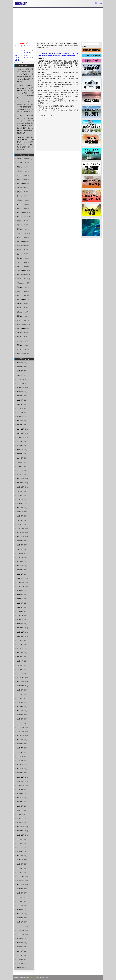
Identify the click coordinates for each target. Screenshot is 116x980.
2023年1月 (20, 524)
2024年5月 (20, 458)
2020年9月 (20, 640)
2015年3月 (20, 914)
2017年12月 (21, 777)
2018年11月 (21, 731)
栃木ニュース (21, 196)
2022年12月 (21, 528)
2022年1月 (20, 574)
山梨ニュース (21, 229)
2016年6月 (20, 852)
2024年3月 (20, 466)
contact (100, 3)
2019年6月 (20, 703)
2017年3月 (20, 814)
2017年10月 (21, 785)
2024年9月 (20, 442)
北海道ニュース (22, 163)
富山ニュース (21, 246)
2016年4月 (20, 860)
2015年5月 (20, 906)
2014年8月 (20, 943)
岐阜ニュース (21, 242)
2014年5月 (20, 955)
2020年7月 (20, 649)
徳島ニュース (21, 312)
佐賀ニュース (21, 329)
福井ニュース (21, 254)
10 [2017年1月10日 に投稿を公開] (19, 53)
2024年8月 (20, 446)
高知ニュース (21, 320)
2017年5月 (20, 806)
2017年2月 (20, 819)
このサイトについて (23, 159)
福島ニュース (21, 188)
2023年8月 (20, 495)
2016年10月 (21, 835)
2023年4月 (20, 512)
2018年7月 (20, 748)
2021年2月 (20, 620)
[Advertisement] (58, 25)
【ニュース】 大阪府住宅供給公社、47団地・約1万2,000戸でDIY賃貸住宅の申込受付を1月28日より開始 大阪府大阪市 (58, 46)
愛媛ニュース (21, 316)
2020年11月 (21, 632)
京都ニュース (21, 271)
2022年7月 (20, 549)
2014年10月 (21, 934)
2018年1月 (20, 773)
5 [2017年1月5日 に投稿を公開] (24, 51)
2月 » (21, 63)
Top (38, 44)
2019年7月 (20, 698)
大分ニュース (21, 337)
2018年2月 (20, 769)
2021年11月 (21, 582)
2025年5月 (20, 408)
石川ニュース (21, 250)
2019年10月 (21, 686)
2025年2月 (20, 421)
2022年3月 (20, 566)
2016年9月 (20, 839)
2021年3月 (20, 615)
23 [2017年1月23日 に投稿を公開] (16, 58)
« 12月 (16, 63)
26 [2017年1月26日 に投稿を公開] (24, 58)
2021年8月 (20, 595)
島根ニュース (21, 304)
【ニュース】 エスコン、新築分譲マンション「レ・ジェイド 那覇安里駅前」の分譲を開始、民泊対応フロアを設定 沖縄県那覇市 (25, 107)
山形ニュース (21, 184)
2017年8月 (20, 794)
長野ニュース (21, 225)
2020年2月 (20, 669)
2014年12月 (21, 926)
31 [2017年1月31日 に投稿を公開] (19, 60)
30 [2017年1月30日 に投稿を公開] (16, 60)
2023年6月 (20, 504)
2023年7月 (20, 500)
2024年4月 (20, 462)
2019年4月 (20, 711)
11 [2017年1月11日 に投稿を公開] (21, 53)
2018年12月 (21, 727)
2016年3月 (20, 864)
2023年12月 (21, 479)
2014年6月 (20, 951)
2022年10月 (21, 537)
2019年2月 (20, 719)
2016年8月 (20, 843)
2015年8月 (20, 893)
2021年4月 (20, 611)
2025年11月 (21, 383)
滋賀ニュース (21, 258)
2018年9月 (20, 740)
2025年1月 (20, 425)
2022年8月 (20, 545)
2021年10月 (21, 586)
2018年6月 (20, 752)
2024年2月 (20, 471)
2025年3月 (20, 417)
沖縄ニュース (21, 353)
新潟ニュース (21, 221)
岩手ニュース (21, 175)
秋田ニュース (21, 171)
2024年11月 (21, 433)
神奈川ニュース (22, 217)
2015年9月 (20, 889)
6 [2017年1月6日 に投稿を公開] (27, 51)
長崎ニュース (21, 333)
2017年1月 (20, 823)
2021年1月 (20, 624)
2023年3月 (20, 516)
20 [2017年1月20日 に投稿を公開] (27, 55)
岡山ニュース (21, 287)
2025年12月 (21, 379)
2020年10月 (21, 636)
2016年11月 (21, 831)
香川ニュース (21, 308)
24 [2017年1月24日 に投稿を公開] (19, 58)
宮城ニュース (21, 179)
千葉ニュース (21, 208)
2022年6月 (20, 553)
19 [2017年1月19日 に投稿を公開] (24, 55)
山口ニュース (21, 295)
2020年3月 (20, 665)
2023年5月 (20, 508)
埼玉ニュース (21, 204)
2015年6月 (20, 901)
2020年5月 (20, 657)
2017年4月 (20, 810)
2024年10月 (21, 437)
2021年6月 (20, 603)
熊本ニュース (21, 341)
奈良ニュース (21, 266)
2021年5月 (20, 607)
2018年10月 (21, 736)
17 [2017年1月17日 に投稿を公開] (19, 55)
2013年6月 (20, 963)
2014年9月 (20, 939)
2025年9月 (20, 392)
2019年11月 (21, 682)
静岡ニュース (21, 233)
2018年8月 (20, 744)
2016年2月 (20, 868)
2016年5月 (20, 856)
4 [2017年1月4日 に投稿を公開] (21, 51)
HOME (94, 3)
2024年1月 (20, 475)
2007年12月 (21, 968)
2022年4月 (20, 562)
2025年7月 (20, 400)
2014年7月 (20, 947)
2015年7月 (20, 897)
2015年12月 (21, 877)
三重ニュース (21, 262)
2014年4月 (20, 959)
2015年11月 (21, 881)
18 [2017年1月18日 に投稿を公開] (21, 55)
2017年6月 (20, 802)
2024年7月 (20, 450)
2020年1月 (20, 674)
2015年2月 (20, 918)
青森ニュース (21, 167)
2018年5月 (20, 756)
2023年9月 (20, 491)
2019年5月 (20, 707)
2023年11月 (21, 483)
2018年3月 (20, 765)
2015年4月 (20, 910)
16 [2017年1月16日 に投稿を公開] (16, 55)
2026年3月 (20, 367)
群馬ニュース (21, 192)
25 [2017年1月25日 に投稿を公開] (21, 58)
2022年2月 (20, 570)
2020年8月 (20, 645)
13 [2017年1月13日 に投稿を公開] (27, 53)
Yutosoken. (34, 977)
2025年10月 (21, 388)
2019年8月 (20, 694)
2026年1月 (20, 375)
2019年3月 (20, 715)
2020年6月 (20, 653)
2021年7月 (20, 599)
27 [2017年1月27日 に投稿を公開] (27, 58)
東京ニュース (21, 213)
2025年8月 (20, 396)
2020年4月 (20, 661)
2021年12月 (21, 578)
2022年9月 (20, 541)
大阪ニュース (45, 44)
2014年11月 (21, 930)
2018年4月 (20, 760)
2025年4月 (20, 412)
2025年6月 (20, 404)
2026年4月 (20, 363)
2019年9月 (20, 690)
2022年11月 (21, 533)
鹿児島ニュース (22, 349)
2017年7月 (20, 798)
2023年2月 (20, 520)
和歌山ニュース (22, 283)
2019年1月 (20, 723)
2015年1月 (20, 922)
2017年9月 (20, 789)
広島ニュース (21, 291)
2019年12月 (21, 678)
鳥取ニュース (21, 300)
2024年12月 (21, 429)
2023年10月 (21, 487)
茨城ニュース (21, 200)
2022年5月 (20, 557)
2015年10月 (21, 885)
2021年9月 (20, 591)
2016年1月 (20, 872)
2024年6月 (20, 454)
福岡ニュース (21, 324)
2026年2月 (20, 371)
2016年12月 (21, 827)
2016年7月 (20, 848)
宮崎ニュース (21, 345)
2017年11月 (21, 781)
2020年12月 (21, 628)
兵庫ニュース (21, 279)
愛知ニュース (21, 237)
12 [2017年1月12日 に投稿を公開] (24, 53)
